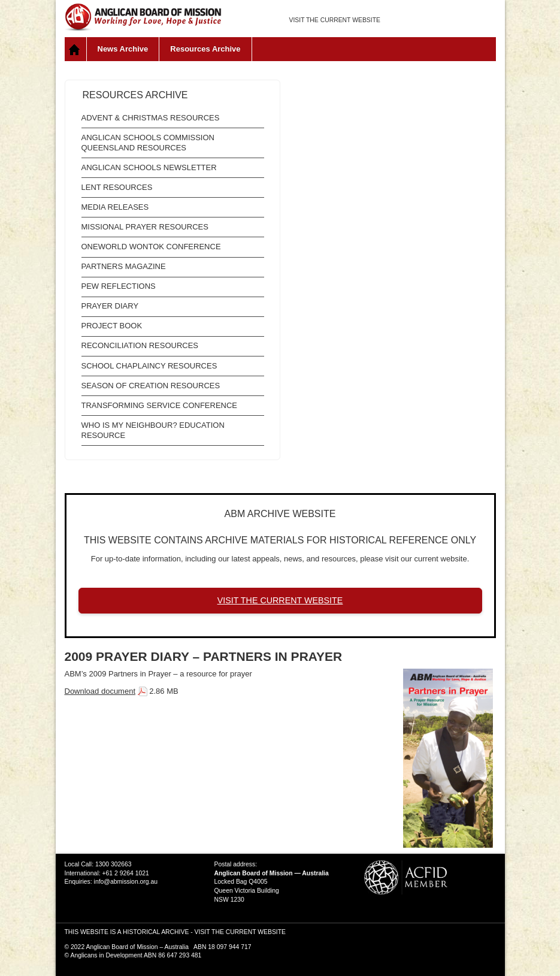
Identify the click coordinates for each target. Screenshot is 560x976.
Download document (100, 691)
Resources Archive (205, 49)
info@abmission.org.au (126, 882)
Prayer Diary (110, 306)
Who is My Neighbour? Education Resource (153, 430)
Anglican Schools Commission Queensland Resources (148, 143)
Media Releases (115, 207)
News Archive (123, 49)
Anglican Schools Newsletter (149, 167)
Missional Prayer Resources (145, 227)
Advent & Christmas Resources (151, 118)
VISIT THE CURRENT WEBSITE (335, 20)
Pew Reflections (119, 286)
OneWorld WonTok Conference (151, 247)
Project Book (112, 326)
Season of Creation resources (151, 386)
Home (76, 49)
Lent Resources (117, 187)
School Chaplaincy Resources (149, 366)
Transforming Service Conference (160, 405)
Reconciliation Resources (140, 345)
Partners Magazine (124, 266)
